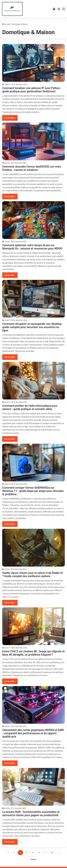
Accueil (6, 24)
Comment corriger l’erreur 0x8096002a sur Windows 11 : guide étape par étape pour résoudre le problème (33, 491)
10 (52, 853)
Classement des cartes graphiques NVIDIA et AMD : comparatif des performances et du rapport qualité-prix (33, 733)
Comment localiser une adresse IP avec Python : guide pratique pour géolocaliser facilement (32, 90)
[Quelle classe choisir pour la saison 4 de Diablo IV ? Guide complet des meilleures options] (33, 548)
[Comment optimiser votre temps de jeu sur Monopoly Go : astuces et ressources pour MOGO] (33, 220)
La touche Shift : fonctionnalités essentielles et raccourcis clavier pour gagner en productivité (31, 814)
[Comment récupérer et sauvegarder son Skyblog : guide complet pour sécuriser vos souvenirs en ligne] (33, 299)
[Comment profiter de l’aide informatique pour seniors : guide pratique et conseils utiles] (33, 381)
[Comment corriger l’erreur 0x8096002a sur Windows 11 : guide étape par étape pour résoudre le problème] (33, 463)
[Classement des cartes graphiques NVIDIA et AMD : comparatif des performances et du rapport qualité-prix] (33, 705)
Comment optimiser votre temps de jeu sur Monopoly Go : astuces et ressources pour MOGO (32, 247)
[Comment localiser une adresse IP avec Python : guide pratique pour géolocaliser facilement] (33, 63)
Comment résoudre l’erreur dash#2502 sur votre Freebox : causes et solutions (32, 168)
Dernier (33, 859)
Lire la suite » (10, 118)
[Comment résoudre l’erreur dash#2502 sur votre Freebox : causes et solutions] (33, 141)
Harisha (7, 163)
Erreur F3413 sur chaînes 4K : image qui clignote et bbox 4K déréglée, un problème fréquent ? (33, 653)
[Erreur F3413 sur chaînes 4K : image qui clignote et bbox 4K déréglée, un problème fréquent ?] (33, 626)
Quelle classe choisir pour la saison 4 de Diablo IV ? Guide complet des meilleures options (33, 574)
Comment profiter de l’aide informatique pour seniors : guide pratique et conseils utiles (30, 407)
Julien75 (7, 85)
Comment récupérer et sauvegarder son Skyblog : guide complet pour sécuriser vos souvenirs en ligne (32, 327)
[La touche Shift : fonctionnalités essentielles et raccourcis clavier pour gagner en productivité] (33, 787)
